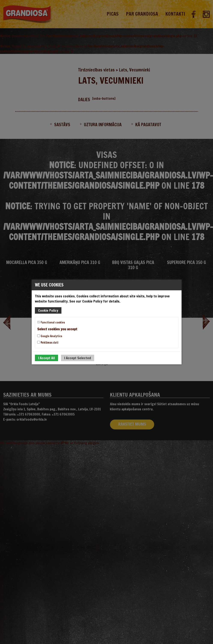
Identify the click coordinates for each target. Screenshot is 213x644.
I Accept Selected (78, 358)
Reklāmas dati (48, 343)
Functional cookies (51, 322)
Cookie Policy (48, 310)
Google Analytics (50, 336)
